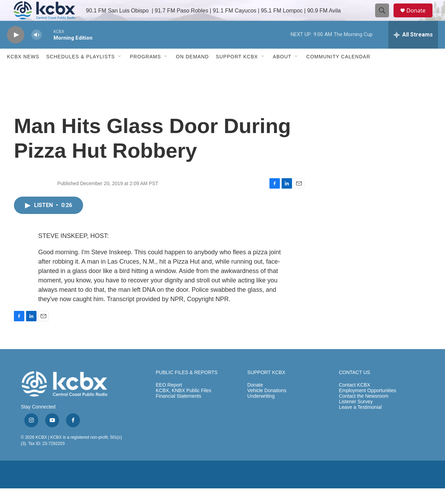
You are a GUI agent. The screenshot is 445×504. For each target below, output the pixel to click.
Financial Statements (179, 412)
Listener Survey (356, 417)
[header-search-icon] (385, 18)
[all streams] (413, 50)
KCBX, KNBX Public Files (184, 406)
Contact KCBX (355, 401)
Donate (420, 18)
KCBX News (23, 72)
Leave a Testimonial (360, 423)
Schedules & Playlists (80, 72)
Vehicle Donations (267, 406)
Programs (145, 72)
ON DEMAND (192, 72)
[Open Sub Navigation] (120, 72)
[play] (16, 51)
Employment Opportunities (368, 406)
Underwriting (261, 412)
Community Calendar (338, 72)
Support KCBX (237, 72)
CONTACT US (355, 388)
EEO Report (169, 401)
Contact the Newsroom (364, 412)
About (282, 72)
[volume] (37, 51)
